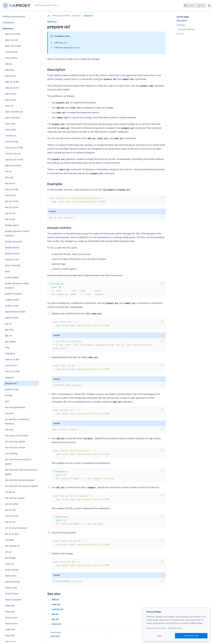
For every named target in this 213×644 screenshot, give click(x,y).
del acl (55, 614)
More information (175, 628)
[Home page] (17, 6)
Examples (181, 25)
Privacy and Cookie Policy (156, 628)
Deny (159, 636)
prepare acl (88, 16)
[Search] (195, 5)
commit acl (57, 609)
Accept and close (191, 636)
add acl (55, 599)
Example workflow (187, 29)
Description (182, 21)
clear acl (56, 604)
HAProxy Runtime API (61, 16)
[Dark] (209, 5)
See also (180, 34)
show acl (56, 624)
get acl (55, 619)
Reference (77, 16)
